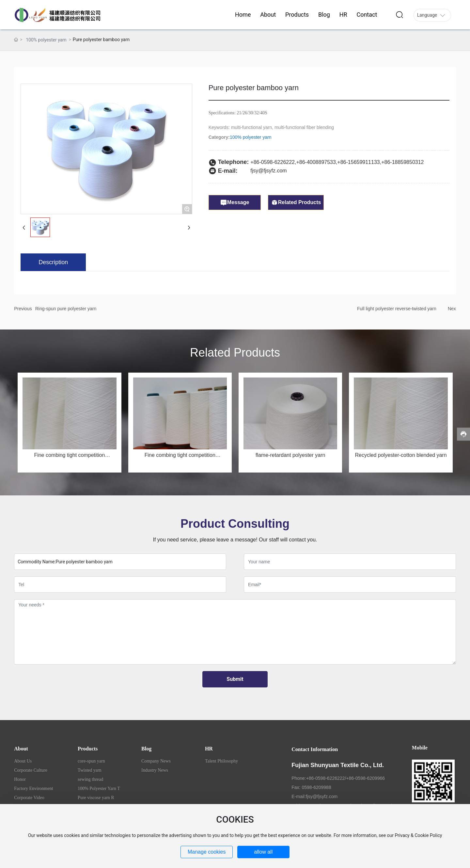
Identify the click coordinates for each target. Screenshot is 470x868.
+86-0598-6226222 (273, 162)
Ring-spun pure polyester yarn (66, 309)
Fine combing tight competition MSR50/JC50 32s (180, 458)
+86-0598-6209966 (365, 778)
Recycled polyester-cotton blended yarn (401, 455)
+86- (301, 162)
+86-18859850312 (402, 162)
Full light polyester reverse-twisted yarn (397, 309)
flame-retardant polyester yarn (290, 455)
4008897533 (321, 162)
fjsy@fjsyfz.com (268, 171)
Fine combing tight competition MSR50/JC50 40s (69, 458)
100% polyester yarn (46, 40)
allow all (263, 852)
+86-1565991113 (357, 162)
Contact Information (315, 749)
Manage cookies (207, 852)
